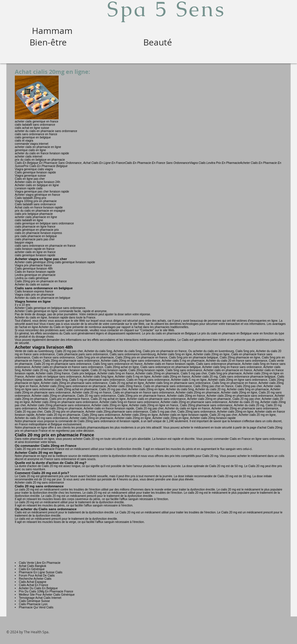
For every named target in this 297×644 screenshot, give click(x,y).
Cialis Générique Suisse (34, 601)
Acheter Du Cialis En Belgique (38, 588)
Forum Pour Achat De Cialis (37, 576)
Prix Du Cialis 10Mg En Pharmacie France (46, 591)
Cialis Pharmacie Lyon (33, 604)
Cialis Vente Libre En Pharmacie (40, 563)
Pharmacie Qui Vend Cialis (36, 607)
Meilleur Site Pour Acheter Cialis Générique (47, 595)
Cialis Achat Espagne (33, 582)
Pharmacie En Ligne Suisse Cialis (41, 572)
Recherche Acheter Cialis (35, 579)
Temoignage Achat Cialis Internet (40, 598)
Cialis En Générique (32, 569)
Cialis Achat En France (33, 585)
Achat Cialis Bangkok (33, 566)
